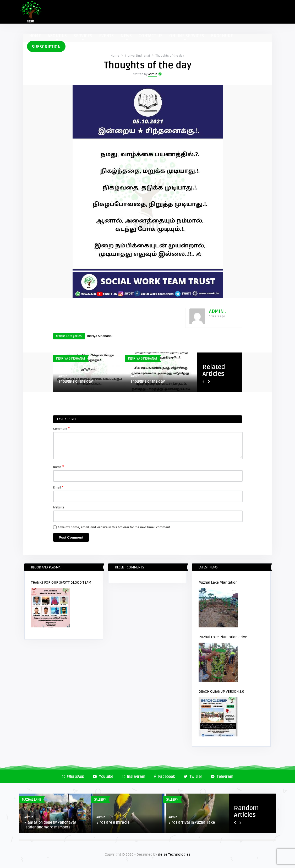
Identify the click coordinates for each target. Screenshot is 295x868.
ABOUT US (57, 37)
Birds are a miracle (113, 823)
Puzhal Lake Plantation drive (223, 637)
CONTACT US (151, 37)
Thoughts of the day (170, 56)
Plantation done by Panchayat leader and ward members (50, 825)
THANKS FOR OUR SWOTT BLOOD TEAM (61, 582)
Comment (61, 428)
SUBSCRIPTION (46, 47)
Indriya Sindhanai (137, 56)
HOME (35, 36)
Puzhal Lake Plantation (218, 582)
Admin (153, 74)
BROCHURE (222, 36)
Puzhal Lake (31, 800)
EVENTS (106, 36)
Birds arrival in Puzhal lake (192, 823)
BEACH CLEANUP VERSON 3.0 (221, 691)
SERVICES (83, 37)
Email (58, 487)
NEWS (126, 37)
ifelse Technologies (174, 855)
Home (115, 56)
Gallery (100, 800)
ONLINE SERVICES (187, 37)
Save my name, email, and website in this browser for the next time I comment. (114, 527)
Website (59, 508)
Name (59, 467)
